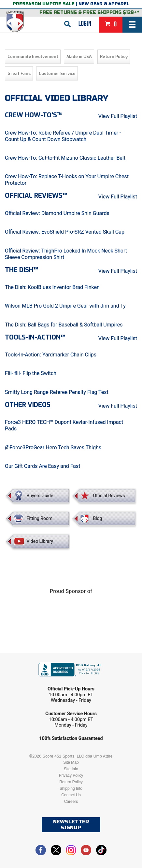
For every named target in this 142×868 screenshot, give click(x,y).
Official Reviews (109, 496)
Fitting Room (40, 518)
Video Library (40, 541)
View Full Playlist (118, 116)
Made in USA (79, 57)
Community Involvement (33, 57)
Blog (97, 518)
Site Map (71, 762)
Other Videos (28, 405)
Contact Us (71, 795)
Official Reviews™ (36, 196)
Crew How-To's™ (33, 115)
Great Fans (19, 73)
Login (85, 24)
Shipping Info (71, 788)
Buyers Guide (40, 496)
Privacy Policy (71, 775)
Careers (71, 802)
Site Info (71, 769)
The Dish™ (21, 270)
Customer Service (57, 73)
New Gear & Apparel (104, 4)
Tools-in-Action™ (35, 337)
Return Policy (114, 57)
